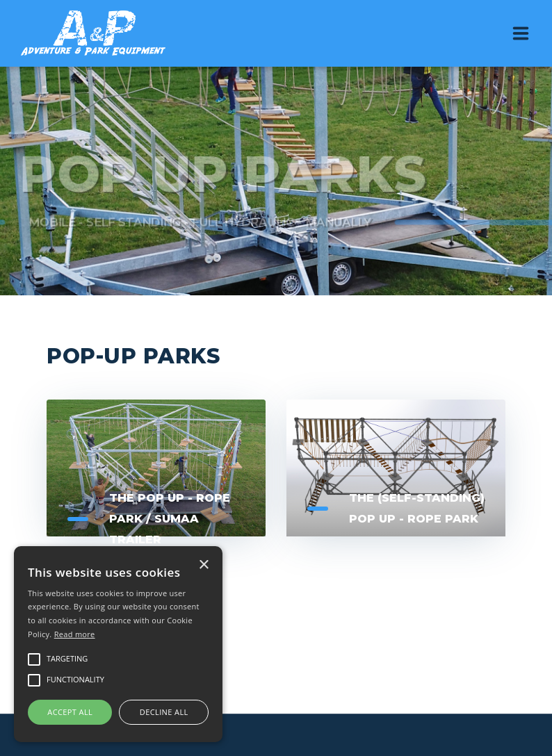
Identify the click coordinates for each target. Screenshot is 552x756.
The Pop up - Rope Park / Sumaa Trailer (170, 519)
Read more (75, 634)
